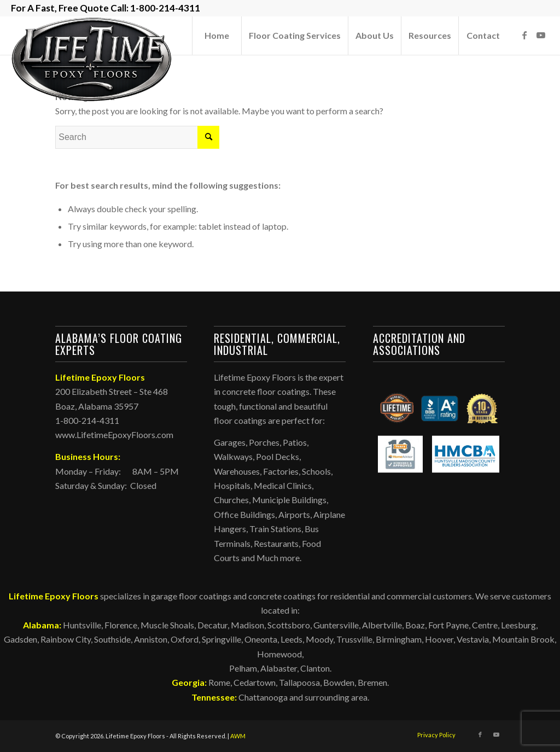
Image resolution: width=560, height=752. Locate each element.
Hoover (439, 639)
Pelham (243, 668)
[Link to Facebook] (524, 35)
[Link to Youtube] (541, 35)
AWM (238, 736)
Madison (247, 625)
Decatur (212, 625)
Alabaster (279, 668)
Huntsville (82, 625)
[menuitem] (217, 36)
